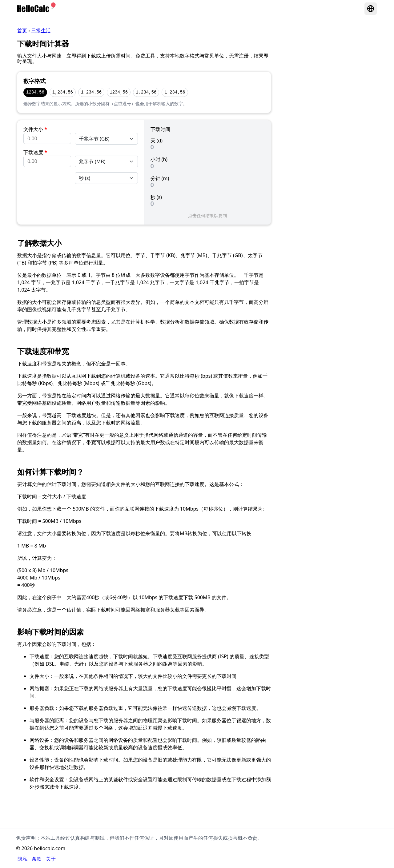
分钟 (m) (160, 178)
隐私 (22, 859)
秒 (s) (156, 197)
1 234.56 (91, 92)
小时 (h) (159, 159)
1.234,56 (146, 92)
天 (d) (157, 141)
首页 (22, 30)
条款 (37, 859)
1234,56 (119, 92)
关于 (51, 859)
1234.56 (35, 92)
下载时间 (160, 129)
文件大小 (35, 129)
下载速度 (35, 152)
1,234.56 (63, 92)
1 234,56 (175, 92)
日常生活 (41, 30)
